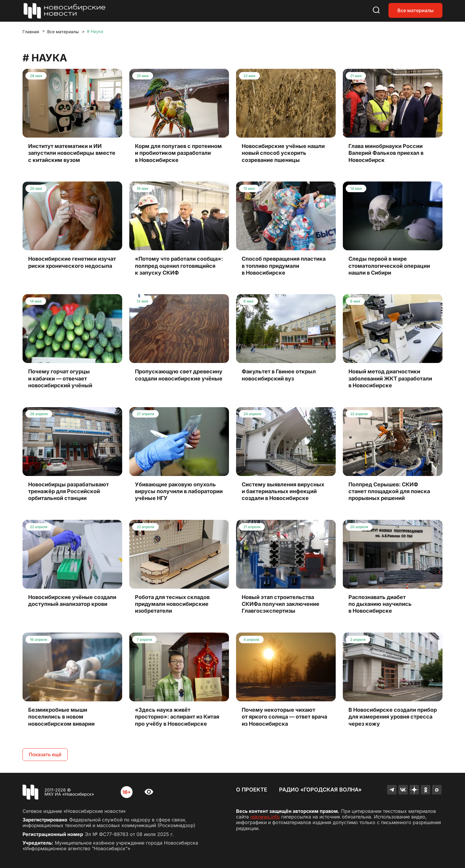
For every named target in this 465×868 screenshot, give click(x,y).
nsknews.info (265, 817)
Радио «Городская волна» (320, 790)
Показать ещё (45, 754)
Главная (31, 32)
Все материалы (415, 10)
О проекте (252, 790)
